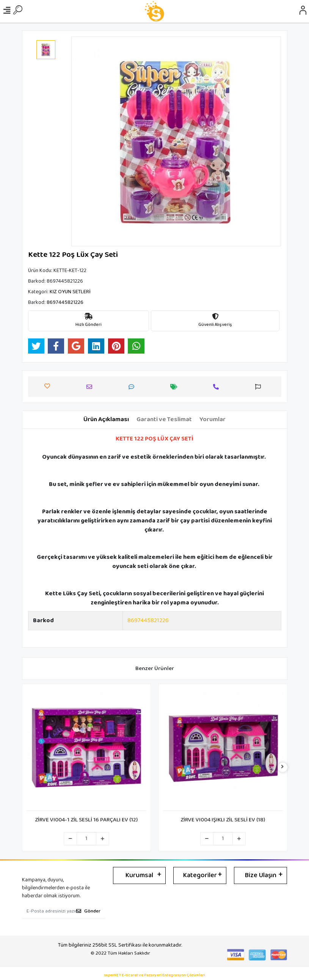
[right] (282, 767)
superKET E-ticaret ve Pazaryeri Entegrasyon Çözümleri (154, 975)
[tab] (106, 420)
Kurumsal (139, 875)
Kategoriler (200, 875)
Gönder (88, 911)
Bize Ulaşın (261, 875)
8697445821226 (148, 621)
